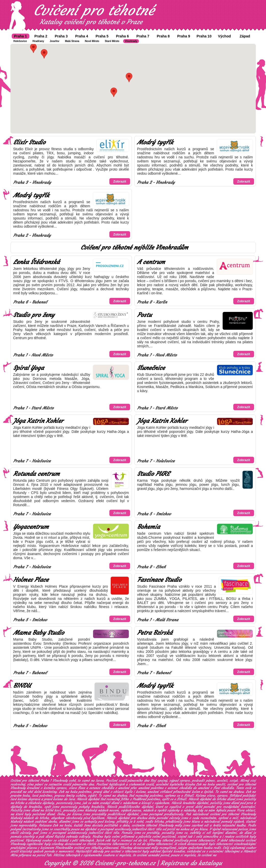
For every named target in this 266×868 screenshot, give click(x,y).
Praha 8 (163, 36)
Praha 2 (41, 36)
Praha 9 (184, 36)
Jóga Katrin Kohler (38, 421)
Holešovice (20, 41)
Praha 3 (61, 36)
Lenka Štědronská (36, 262)
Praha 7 (143, 36)
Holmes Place (31, 580)
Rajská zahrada (66, 837)
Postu (144, 315)
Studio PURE (153, 474)
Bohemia (149, 527)
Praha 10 (204, 36)
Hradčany (38, 41)
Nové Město (92, 41)
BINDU (22, 686)
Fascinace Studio (159, 580)
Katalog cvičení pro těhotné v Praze (91, 22)
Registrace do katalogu (191, 863)
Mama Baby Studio (39, 633)
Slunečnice (151, 368)
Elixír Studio (29, 142)
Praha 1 (21, 36)
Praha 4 (82, 36)
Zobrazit (120, 181)
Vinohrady (131, 41)
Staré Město (112, 41)
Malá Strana (72, 41)
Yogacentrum (31, 527)
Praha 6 (123, 36)
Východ (225, 36)
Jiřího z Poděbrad (133, 799)
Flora (240, 810)
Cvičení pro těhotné (94, 10)
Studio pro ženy (34, 315)
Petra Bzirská (155, 633)
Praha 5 (102, 36)
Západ (245, 36)
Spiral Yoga (29, 368)
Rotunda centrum (36, 474)
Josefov (55, 41)
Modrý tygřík (155, 142)
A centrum (151, 262)
